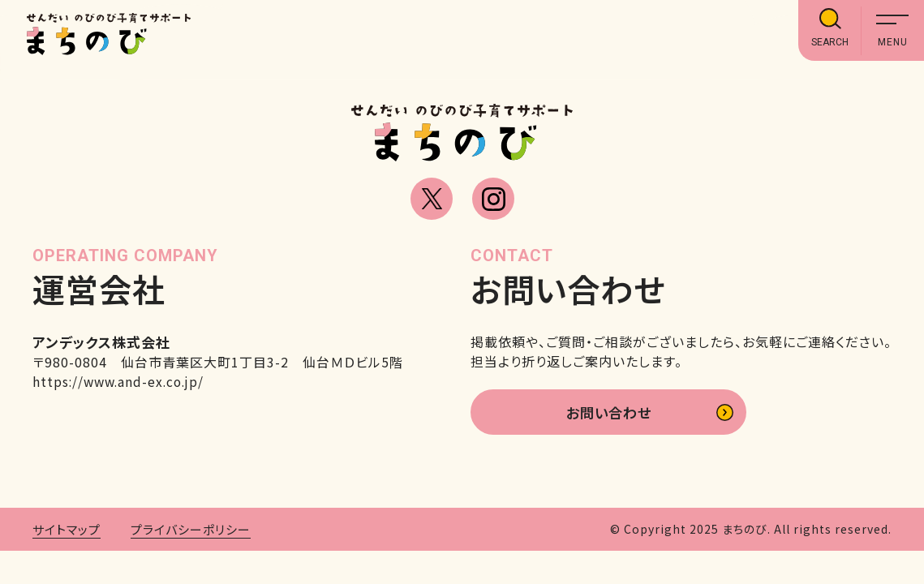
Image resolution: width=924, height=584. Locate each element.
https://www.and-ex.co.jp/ (122, 381)
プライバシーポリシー (191, 532)
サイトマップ (67, 532)
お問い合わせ (609, 414)
